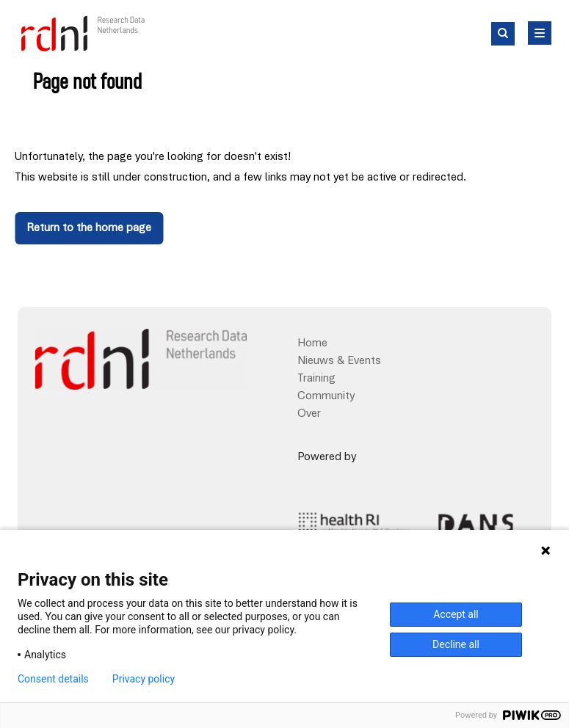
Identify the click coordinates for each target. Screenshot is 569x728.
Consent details (53, 679)
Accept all (456, 614)
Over (309, 414)
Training (316, 379)
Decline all (456, 644)
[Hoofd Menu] (540, 33)
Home (312, 343)
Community (326, 396)
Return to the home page (89, 228)
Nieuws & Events (339, 361)
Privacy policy (144, 679)
